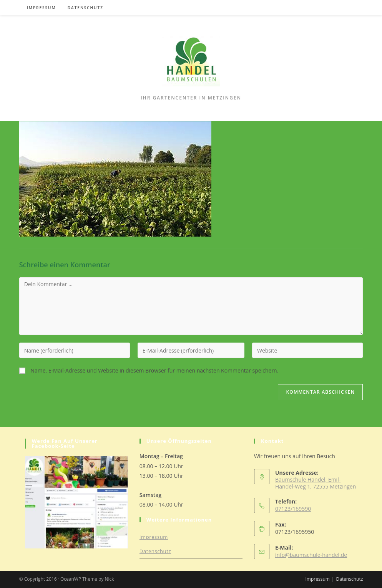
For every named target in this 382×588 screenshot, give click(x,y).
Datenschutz (155, 551)
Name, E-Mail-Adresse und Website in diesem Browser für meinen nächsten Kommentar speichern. (154, 370)
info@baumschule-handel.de (311, 555)
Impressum (154, 537)
